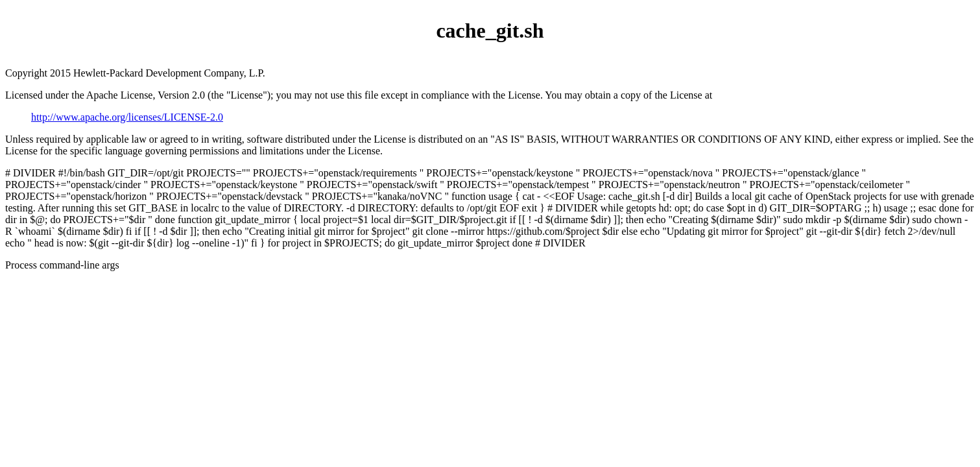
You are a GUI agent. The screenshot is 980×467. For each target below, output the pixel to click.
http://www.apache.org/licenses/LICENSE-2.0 (127, 117)
